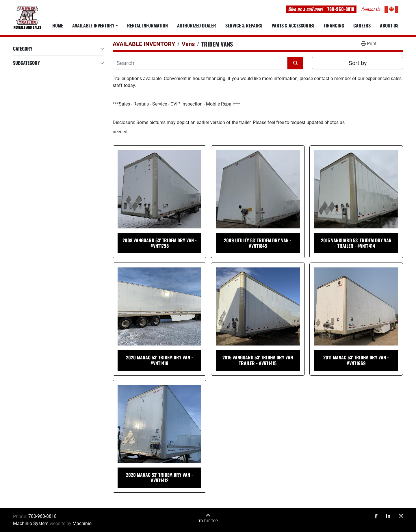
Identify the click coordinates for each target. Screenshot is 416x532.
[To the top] (208, 518)
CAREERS (362, 25)
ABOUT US (389, 25)
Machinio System (31, 523)
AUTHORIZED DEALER (197, 25)
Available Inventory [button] (93, 25)
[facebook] (376, 516)
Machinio (82, 523)
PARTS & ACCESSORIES (293, 25)
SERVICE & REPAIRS (244, 25)
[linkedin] (388, 516)
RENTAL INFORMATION (147, 25)
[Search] (200, 63)
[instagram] (401, 516)
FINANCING (334, 25)
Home (58, 25)
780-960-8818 (341, 9)
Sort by (358, 63)
